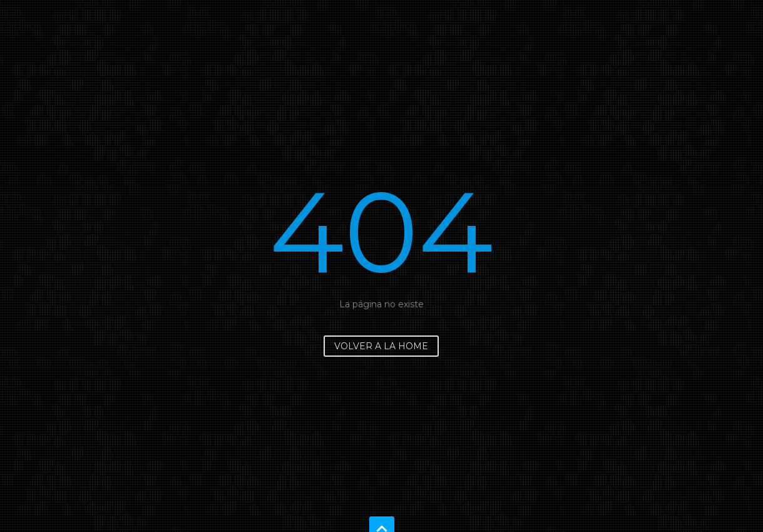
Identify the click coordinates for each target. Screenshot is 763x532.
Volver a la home (381, 346)
